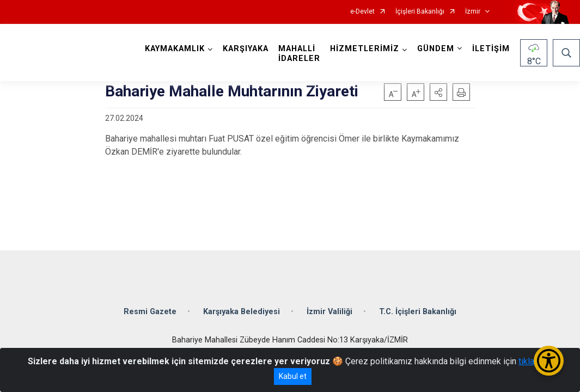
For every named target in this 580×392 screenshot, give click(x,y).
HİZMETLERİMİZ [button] (365, 49)
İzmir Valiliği (329, 312)
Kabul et (293, 376)
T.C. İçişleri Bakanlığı (418, 312)
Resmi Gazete (150, 312)
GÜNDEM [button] (436, 49)
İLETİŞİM (491, 49)
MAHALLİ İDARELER (299, 54)
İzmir (473, 12)
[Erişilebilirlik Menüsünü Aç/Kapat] (549, 361)
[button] (438, 92)
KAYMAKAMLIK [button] (175, 49)
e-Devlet (362, 12)
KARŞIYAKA (246, 49)
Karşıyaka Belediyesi (242, 312)
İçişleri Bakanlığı (420, 12)
